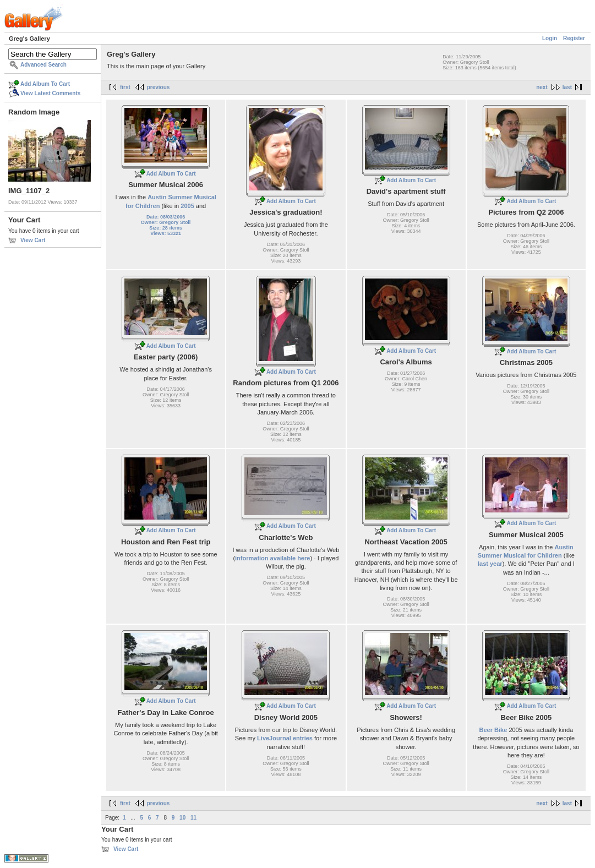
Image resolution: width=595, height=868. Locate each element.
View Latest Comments (50, 93)
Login (550, 38)
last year (490, 564)
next (542, 87)
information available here (272, 558)
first (125, 87)
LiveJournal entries (285, 738)
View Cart (33, 240)
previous (159, 87)
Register (574, 38)
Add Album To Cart (45, 84)
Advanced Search (43, 65)
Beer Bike (493, 730)
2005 (187, 206)
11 (193, 818)
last (567, 87)
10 (182, 818)
